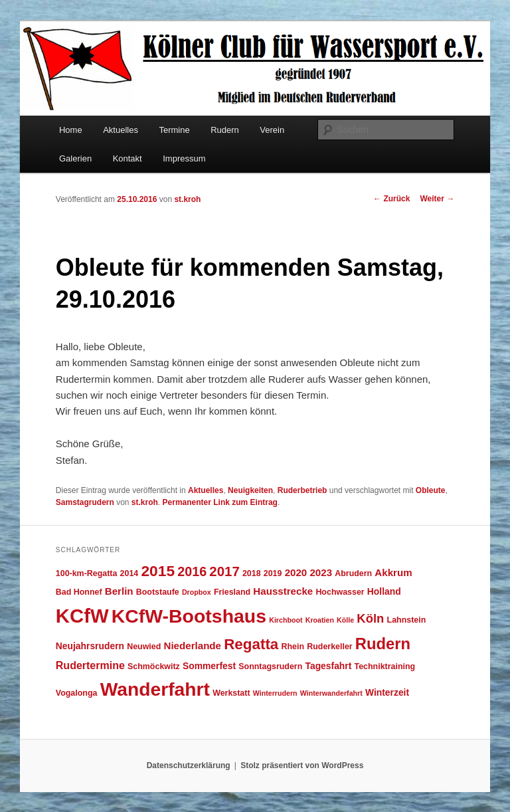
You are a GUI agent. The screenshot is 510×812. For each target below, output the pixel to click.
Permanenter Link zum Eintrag (220, 502)
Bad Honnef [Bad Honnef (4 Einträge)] (79, 592)
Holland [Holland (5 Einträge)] (384, 591)
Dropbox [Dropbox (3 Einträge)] (197, 592)
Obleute (431, 490)
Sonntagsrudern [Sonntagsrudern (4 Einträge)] (270, 666)
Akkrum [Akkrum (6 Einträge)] (393, 572)
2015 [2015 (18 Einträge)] (158, 571)
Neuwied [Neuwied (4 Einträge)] (144, 647)
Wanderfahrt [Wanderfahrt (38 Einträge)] (155, 689)
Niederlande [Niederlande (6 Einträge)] (193, 646)
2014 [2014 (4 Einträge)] (129, 573)
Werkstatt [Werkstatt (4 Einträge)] (231, 693)
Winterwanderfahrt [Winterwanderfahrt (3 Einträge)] (331, 693)
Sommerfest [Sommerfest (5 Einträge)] (209, 666)
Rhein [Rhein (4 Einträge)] (293, 647)
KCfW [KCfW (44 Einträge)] (82, 616)
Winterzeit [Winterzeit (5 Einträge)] (387, 692)
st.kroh (187, 199)
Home (71, 130)
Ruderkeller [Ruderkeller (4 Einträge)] (329, 647)
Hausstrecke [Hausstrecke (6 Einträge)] (283, 591)
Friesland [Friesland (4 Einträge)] (232, 592)
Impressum (184, 158)
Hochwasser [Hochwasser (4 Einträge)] (340, 592)
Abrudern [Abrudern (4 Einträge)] (353, 573)
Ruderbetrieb (302, 490)
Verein (272, 130)
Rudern (225, 130)
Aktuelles (121, 130)
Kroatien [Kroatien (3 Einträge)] (320, 620)
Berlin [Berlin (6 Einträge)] (119, 591)
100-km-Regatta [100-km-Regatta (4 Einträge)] (87, 573)
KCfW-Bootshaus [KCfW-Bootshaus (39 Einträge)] (189, 616)
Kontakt (127, 158)
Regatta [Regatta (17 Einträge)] (251, 644)
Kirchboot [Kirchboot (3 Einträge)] (286, 620)
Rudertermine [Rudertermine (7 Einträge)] (90, 665)
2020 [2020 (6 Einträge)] (296, 572)
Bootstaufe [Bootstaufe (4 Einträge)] (158, 592)
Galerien (75, 158)
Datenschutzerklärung (189, 765)
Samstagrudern (85, 502)
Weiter (437, 199)
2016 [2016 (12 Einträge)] (192, 571)
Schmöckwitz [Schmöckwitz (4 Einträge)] (154, 666)
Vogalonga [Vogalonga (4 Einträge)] (77, 693)
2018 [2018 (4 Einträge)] (252, 573)
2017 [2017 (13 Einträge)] (224, 571)
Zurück (391, 199)
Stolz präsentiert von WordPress (302, 765)
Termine (174, 130)
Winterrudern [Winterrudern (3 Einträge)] (275, 693)
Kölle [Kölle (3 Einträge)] (345, 620)
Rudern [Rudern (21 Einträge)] (383, 644)
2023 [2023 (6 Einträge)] (321, 572)
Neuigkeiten (250, 490)
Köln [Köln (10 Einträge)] (370, 618)
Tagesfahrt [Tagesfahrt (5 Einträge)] (328, 666)
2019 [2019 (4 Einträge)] (273, 573)
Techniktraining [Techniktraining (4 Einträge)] (384, 666)
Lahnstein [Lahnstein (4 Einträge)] (407, 620)
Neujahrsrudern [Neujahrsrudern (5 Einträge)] (90, 646)
